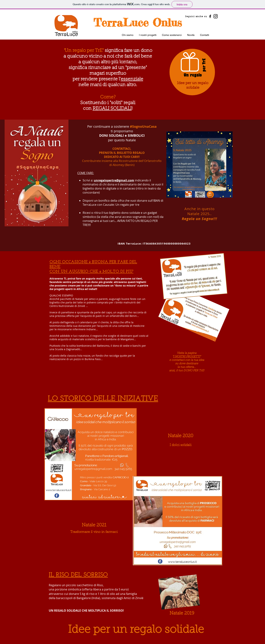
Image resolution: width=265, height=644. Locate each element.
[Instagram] (216, 16)
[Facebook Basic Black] (210, 16)
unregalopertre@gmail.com (114, 180)
